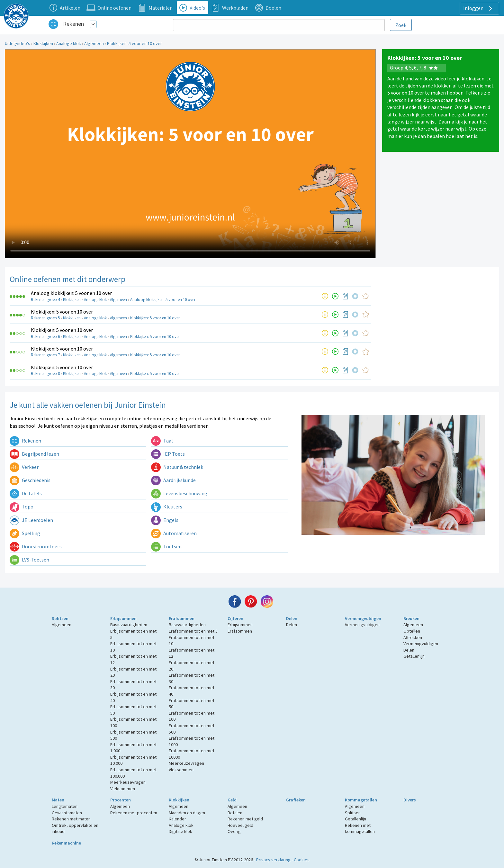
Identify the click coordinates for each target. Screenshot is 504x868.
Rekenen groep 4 (45, 300)
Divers (410, 800)
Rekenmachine (66, 843)
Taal (162, 441)
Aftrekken (413, 637)
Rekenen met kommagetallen (360, 828)
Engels (165, 520)
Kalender (177, 819)
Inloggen (478, 8)
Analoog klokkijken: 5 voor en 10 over (71, 293)
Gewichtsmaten (67, 813)
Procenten (121, 800)
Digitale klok (180, 831)
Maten (58, 800)
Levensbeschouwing (179, 493)
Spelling (25, 533)
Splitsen (60, 618)
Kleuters (167, 507)
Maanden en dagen (187, 813)
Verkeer (24, 467)
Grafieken (296, 800)
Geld (232, 800)
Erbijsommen (123, 618)
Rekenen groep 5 (45, 318)
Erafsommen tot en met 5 (193, 631)
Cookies (302, 860)
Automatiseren (174, 533)
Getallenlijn (414, 656)
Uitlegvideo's (18, 43)
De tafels (26, 493)
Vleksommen (123, 789)
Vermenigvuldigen (363, 618)
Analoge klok (69, 43)
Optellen (412, 631)
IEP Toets (168, 454)
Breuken (411, 618)
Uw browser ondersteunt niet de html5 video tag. (190, 154)
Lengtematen (65, 806)
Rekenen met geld (245, 819)
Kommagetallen (361, 800)
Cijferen (235, 618)
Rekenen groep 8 (45, 374)
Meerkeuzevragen (128, 782)
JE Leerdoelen (31, 520)
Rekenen (73, 24)
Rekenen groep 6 (45, 337)
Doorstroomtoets (36, 546)
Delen (292, 618)
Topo (22, 507)
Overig (234, 831)
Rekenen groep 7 (45, 355)
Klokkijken (43, 43)
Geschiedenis (30, 480)
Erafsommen (182, 618)
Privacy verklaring (273, 860)
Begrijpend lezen (34, 454)
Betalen (235, 813)
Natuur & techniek (177, 467)
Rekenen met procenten (134, 813)
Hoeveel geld (240, 825)
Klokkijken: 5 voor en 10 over (135, 43)
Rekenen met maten (71, 819)
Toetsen (166, 546)
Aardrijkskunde (173, 480)
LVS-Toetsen (29, 560)
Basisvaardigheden (129, 625)
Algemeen (94, 43)
